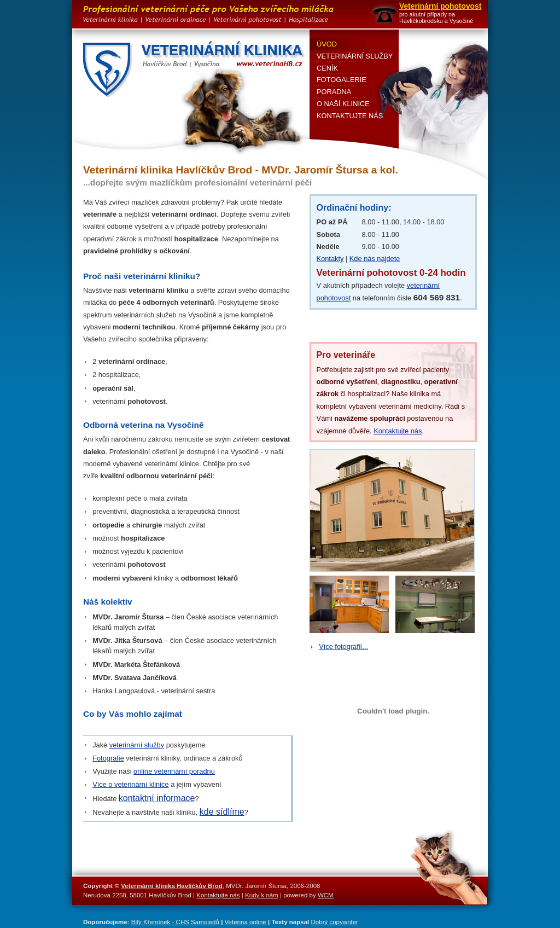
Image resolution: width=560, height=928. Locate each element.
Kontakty (330, 259)
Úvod (327, 44)
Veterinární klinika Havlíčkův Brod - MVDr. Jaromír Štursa (195, 70)
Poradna (334, 92)
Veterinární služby (355, 56)
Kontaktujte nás (398, 431)
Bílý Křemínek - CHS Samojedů (175, 922)
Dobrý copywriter (335, 922)
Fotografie (108, 758)
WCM (326, 895)
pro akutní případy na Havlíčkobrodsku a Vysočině (436, 18)
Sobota (328, 234)
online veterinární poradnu (174, 771)
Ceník (327, 68)
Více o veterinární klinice (130, 784)
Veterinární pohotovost (440, 6)
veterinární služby (137, 745)
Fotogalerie (342, 80)
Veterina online (246, 922)
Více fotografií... (343, 646)
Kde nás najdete (375, 259)
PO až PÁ (332, 222)
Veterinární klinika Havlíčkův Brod (172, 886)
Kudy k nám (262, 895)
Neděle (328, 246)
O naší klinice (343, 104)
